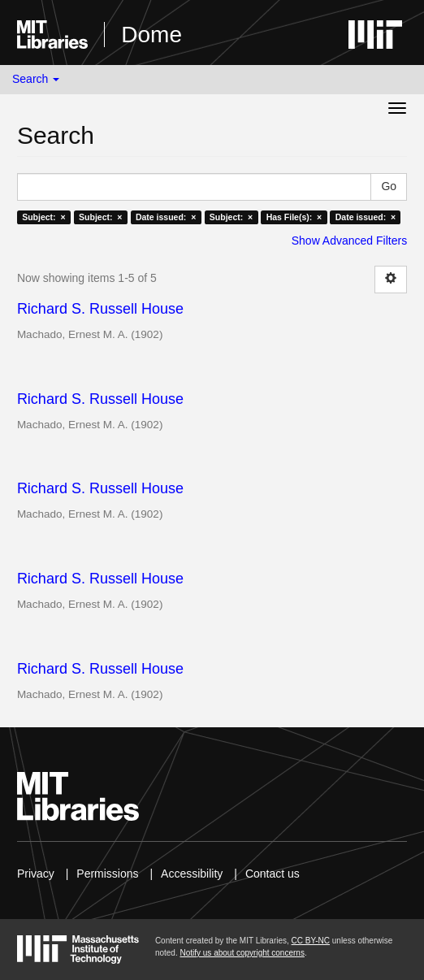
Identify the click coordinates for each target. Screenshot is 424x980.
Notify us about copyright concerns (242, 953)
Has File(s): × (294, 217)
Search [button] (36, 79)
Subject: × (43, 217)
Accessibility (192, 874)
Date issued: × (166, 217)
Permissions (107, 874)
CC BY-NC (311, 941)
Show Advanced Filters (349, 241)
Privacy (36, 874)
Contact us (273, 874)
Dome (151, 35)
